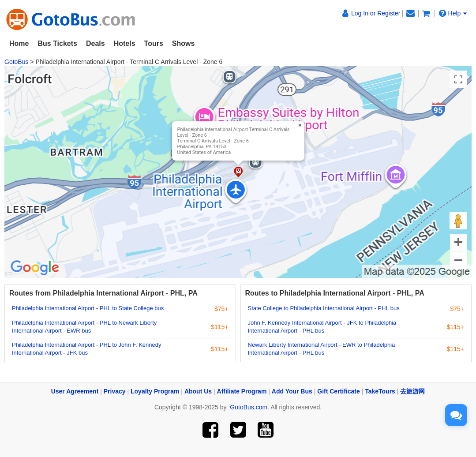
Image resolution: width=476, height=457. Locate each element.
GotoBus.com (249, 407)
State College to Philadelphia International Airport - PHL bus (324, 308)
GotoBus (16, 62)
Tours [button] (154, 43)
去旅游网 (412, 391)
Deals (96, 43)
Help (453, 13)
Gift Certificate (338, 391)
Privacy (115, 391)
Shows (184, 43)
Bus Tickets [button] (57, 43)
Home (19, 43)
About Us (198, 391)
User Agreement (75, 391)
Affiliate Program (242, 391)
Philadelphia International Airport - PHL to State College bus (88, 308)
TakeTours (380, 391)
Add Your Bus (292, 391)
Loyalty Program (155, 391)
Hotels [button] (125, 43)
